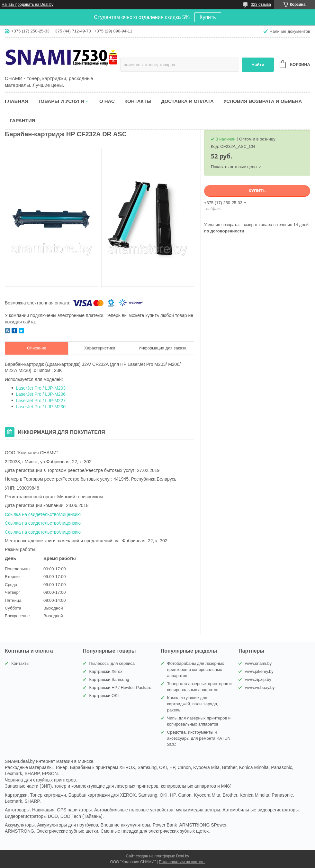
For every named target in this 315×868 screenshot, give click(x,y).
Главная (17, 101)
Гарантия (22, 120)
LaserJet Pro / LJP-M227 (41, 401)
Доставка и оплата (187, 101)
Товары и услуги (61, 101)
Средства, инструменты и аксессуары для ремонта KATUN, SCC (199, 738)
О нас (107, 101)
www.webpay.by (260, 687)
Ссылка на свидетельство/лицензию (43, 514)
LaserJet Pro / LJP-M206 (41, 394)
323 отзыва (261, 5)
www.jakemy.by (259, 671)
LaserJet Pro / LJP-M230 (41, 407)
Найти (258, 64)
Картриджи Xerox (106, 671)
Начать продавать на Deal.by (27, 5)
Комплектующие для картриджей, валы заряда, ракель (193, 704)
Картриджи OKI (104, 696)
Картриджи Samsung (109, 679)
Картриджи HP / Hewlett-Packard (120, 687)
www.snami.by (258, 663)
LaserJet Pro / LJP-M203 (41, 388)
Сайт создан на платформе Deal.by (158, 856)
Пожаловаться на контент (182, 862)
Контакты (138, 101)
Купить (208, 17)
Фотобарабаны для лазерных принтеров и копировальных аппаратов (196, 669)
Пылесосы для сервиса (112, 663)
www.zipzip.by (258, 679)
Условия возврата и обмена (263, 101)
